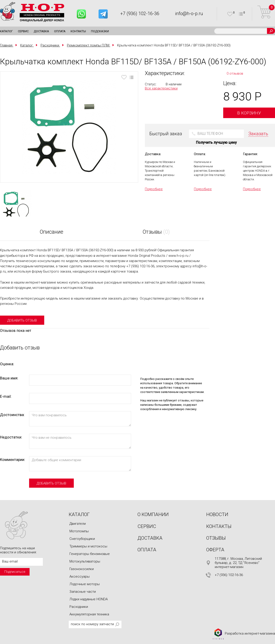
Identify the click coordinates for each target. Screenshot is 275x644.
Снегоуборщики (82, 539)
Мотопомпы (79, 531)
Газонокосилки (82, 569)
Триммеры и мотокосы (88, 546)
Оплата (60, 31)
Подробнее (154, 189)
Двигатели (78, 524)
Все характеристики (161, 88)
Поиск (271, 31)
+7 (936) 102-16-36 (140, 14)
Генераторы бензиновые (90, 554)
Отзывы (216, 538)
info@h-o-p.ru (189, 14)
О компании (153, 514)
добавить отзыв (22, 320)
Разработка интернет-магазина (244, 634)
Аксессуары (80, 576)
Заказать (258, 134)
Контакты (78, 31)
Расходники (79, 607)
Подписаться (15, 572)
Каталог (6, 31)
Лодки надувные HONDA (89, 599)
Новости (217, 514)
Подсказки (100, 31)
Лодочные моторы (85, 584)
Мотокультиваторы (85, 561)
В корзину (249, 113)
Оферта (215, 550)
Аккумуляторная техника (89, 614)
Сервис (23, 31)
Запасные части (83, 592)
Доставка (41, 31)
